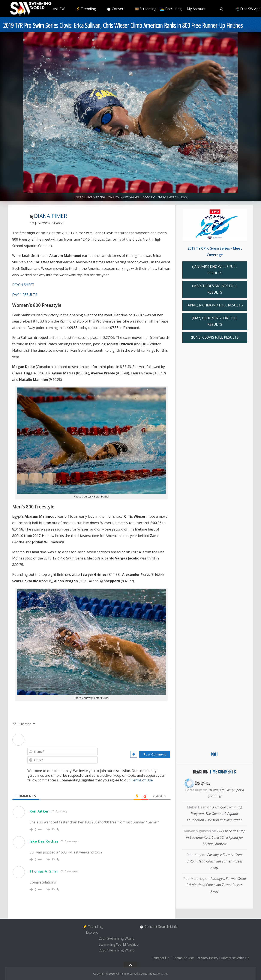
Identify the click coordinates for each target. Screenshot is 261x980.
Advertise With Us (235, 958)
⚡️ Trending (86, 9)
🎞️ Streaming (145, 9)
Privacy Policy (207, 958)
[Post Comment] (155, 754)
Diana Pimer (51, 216)
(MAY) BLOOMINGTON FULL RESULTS (215, 321)
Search (164, 927)
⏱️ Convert (116, 9)
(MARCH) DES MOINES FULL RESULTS (215, 289)
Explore (92, 932)
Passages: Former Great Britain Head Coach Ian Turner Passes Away (215, 861)
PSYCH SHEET (23, 285)
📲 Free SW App (248, 9)
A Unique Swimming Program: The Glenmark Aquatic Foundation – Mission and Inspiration (215, 814)
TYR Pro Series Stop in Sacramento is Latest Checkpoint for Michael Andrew (216, 837)
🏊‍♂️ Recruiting (171, 9)
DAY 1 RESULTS (25, 295)
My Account (196, 9)
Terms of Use (142, 780)
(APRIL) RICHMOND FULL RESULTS (215, 305)
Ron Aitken (40, 811)
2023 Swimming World (117, 950)
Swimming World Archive (119, 944)
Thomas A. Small (44, 871)
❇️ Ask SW (56, 9)
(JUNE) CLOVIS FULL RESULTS (215, 337)
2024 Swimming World (117, 938)
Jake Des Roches (44, 841)
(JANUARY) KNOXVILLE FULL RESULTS (215, 270)
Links (174, 927)
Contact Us (160, 958)
